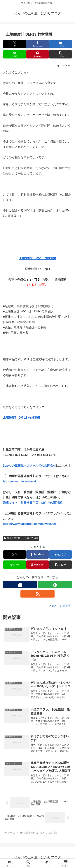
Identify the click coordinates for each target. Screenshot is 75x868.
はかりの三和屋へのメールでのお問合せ (29, 466)
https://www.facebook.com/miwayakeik (30, 524)
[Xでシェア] (15, 44)
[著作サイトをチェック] (20, 585)
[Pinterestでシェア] (38, 54)
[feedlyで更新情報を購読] (55, 585)
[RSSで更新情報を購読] (38, 594)
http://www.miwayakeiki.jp (21, 481)
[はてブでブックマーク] (60, 44)
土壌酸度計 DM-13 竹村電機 (37, 258)
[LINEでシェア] (15, 54)
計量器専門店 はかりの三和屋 (21, 538)
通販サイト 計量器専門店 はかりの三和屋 (32, 503)
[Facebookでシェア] (38, 44)
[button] (60, 54)
